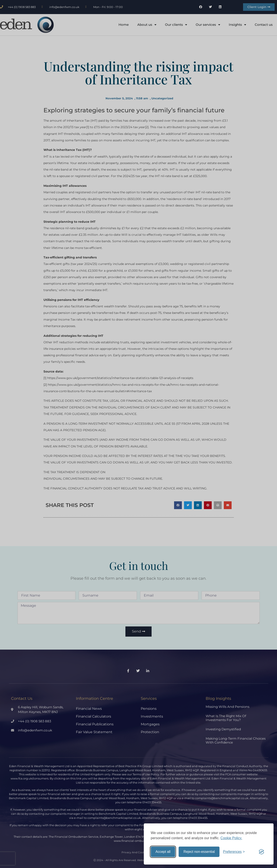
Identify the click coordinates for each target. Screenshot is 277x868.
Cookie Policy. (231, 838)
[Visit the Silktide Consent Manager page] (261, 852)
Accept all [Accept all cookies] (163, 852)
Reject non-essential (199, 852)
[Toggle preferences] (234, 852)
